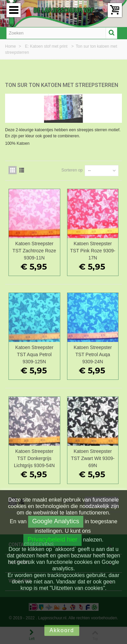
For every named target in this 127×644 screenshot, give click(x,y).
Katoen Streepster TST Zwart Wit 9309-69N (93, 458)
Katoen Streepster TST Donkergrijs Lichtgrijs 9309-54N (34, 458)
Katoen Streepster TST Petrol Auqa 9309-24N (93, 354)
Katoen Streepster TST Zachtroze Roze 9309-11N (34, 251)
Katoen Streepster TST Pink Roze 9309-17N (93, 251)
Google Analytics (56, 521)
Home (11, 46)
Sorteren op (72, 170)
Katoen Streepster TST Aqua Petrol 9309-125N (34, 354)
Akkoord (62, 630)
